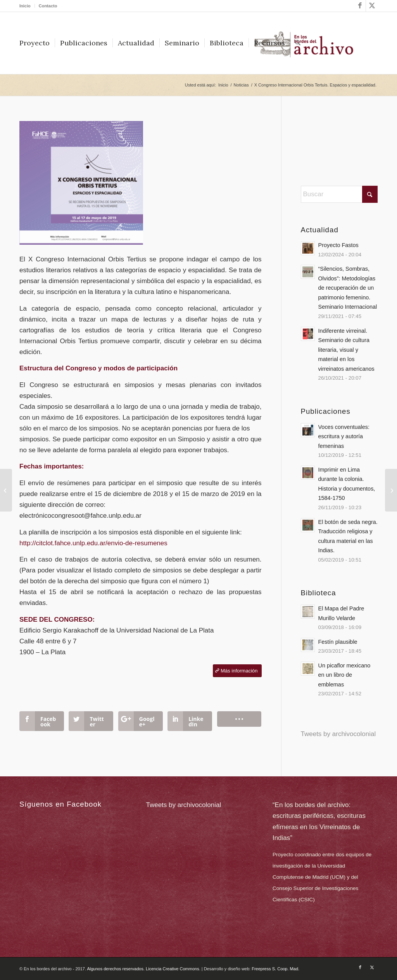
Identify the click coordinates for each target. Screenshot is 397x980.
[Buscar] (298, 43)
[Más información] (237, 671)
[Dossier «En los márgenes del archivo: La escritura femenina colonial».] (6, 490)
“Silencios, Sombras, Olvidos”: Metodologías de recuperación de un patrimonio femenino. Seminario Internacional (348, 288)
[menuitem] (27, 6)
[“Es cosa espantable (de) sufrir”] (391, 490)
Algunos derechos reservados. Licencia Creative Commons (143, 969)
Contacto (48, 6)
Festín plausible (338, 642)
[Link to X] (372, 6)
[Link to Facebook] (360, 6)
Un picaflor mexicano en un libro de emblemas (344, 675)
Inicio (25, 6)
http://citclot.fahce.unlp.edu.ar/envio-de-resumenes (93, 543)
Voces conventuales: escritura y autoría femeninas (344, 436)
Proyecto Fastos (338, 245)
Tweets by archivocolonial (338, 734)
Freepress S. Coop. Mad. (275, 969)
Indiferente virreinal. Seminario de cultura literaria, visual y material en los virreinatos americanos (346, 350)
